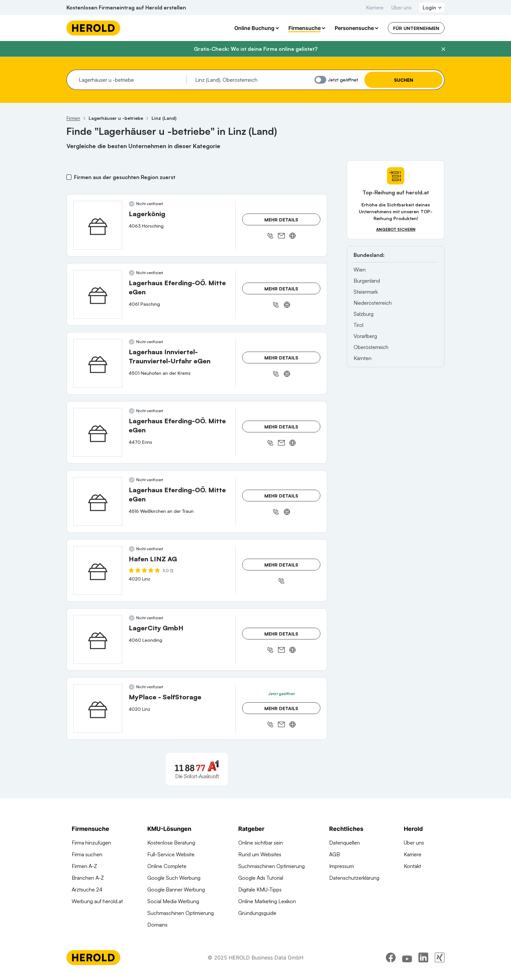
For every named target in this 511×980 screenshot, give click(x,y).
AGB (335, 854)
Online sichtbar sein (261, 843)
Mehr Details (281, 220)
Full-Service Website (171, 854)
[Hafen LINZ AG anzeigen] (98, 570)
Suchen (404, 80)
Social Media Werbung (173, 901)
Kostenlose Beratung (171, 843)
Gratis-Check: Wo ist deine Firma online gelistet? (256, 49)
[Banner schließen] (443, 49)
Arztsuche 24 (87, 889)
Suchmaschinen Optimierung (181, 913)
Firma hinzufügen (91, 843)
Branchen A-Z (88, 878)
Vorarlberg (365, 336)
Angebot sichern (396, 229)
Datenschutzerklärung (354, 878)
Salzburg (364, 314)
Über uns (401, 7)
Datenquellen (344, 843)
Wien (360, 270)
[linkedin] (423, 962)
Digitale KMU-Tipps (260, 889)
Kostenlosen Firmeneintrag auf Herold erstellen (126, 7)
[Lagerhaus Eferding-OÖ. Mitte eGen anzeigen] (98, 294)
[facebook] (391, 962)
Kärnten (363, 358)
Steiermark (366, 292)
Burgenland (367, 281)
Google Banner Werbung (176, 889)
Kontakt (412, 866)
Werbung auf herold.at (97, 901)
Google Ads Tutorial (261, 878)
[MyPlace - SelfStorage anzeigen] (98, 708)
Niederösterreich (373, 303)
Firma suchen (87, 854)
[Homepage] (93, 28)
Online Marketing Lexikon (267, 901)
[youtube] (407, 962)
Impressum (342, 866)
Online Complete (167, 866)
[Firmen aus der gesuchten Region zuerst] (69, 177)
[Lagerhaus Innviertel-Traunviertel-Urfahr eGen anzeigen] (98, 363)
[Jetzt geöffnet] (320, 80)
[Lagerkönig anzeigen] (98, 225)
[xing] (440, 962)
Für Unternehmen (416, 28)
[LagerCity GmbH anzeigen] (98, 639)
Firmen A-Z (84, 866)
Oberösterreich (371, 347)
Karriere (375, 7)
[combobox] (130, 80)
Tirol (358, 325)
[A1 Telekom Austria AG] (197, 769)
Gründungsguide (257, 913)
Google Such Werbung (174, 878)
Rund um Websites (260, 854)
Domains (157, 925)
